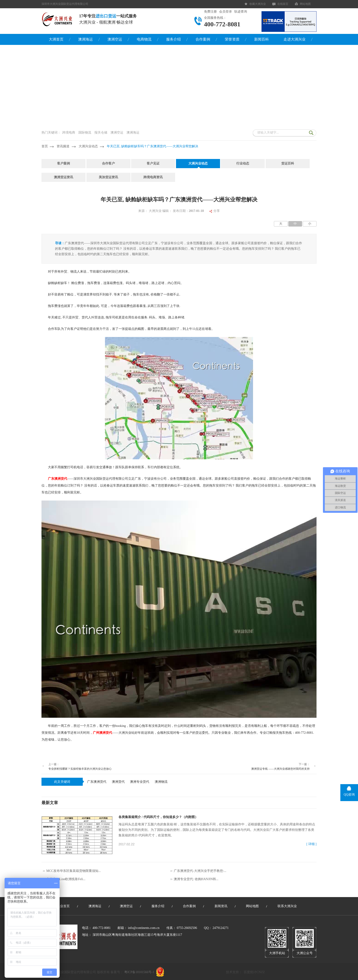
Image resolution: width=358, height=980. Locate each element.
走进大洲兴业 (295, 39)
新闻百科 (262, 39)
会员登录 (226, 12)
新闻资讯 (221, 906)
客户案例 (63, 163)
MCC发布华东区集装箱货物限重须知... (74, 871)
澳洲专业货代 (140, 782)
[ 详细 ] (311, 844)
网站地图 (305, 4)
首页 (45, 146)
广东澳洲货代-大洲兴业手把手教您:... (200, 871)
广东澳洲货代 (97, 782)
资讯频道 (63, 146)
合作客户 (108, 163)
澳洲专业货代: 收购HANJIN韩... (196, 879)
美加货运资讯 (108, 177)
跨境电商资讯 (153, 177)
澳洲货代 (118, 782)
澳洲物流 (161, 782)
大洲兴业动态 (88, 146)
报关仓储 (101, 133)
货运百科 (288, 163)
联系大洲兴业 (287, 906)
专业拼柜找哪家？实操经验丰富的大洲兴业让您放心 (80, 769)
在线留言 (283, 4)
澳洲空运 (115, 39)
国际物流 (85, 133)
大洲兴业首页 (60, 906)
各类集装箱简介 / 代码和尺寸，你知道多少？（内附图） (158, 817)
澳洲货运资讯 (63, 177)
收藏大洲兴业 (258, 4)
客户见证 (153, 163)
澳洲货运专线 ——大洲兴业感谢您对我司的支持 (280, 769)
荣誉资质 (232, 39)
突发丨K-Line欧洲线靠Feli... (66, 879)
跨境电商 (69, 133)
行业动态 (243, 163)
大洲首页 (56, 39)
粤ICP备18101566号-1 (139, 972)
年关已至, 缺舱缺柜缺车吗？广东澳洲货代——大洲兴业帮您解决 (153, 146)
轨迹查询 (241, 12)
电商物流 (144, 39)
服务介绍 (173, 39)
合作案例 (203, 39)
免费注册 (210, 12)
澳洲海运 (85, 39)
